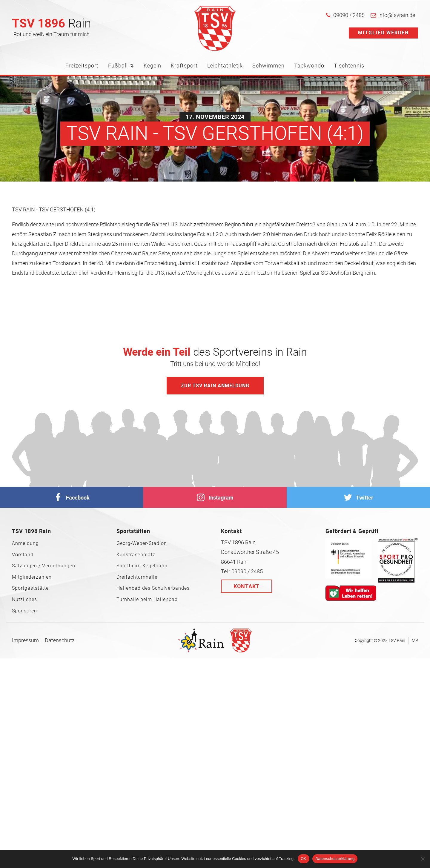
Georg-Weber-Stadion (142, 543)
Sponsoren (24, 611)
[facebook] (72, 497)
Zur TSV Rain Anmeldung (215, 386)
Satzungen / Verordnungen (44, 566)
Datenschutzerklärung (335, 859)
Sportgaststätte (30, 588)
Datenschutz (60, 640)
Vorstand (23, 555)
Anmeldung (25, 543)
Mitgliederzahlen (32, 577)
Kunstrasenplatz (136, 555)
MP (415, 640)
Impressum (25, 640)
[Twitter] (358, 497)
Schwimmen (268, 66)
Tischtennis (349, 66)
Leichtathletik (225, 66)
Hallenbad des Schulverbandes (153, 588)
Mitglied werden (383, 33)
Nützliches (24, 600)
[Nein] (423, 859)
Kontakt (247, 586)
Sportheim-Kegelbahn (142, 566)
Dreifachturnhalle (137, 577)
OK (304, 859)
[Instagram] (215, 497)
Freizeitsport (82, 66)
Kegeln (152, 66)
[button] (345, 15)
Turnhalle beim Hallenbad (147, 600)
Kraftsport (184, 66)
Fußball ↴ (121, 66)
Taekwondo (309, 66)
